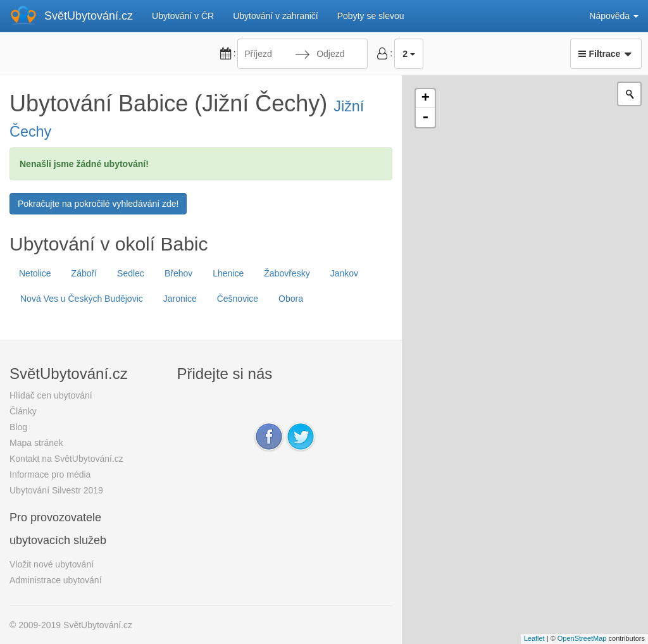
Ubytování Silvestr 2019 (56, 490)
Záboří (84, 273)
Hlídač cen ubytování (51, 395)
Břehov (178, 273)
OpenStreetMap (582, 638)
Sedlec (131, 273)
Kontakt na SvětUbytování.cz (66, 459)
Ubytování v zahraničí (276, 16)
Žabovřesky (287, 273)
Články (23, 411)
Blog (18, 427)
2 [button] (409, 54)
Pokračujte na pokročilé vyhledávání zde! (98, 204)
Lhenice (228, 273)
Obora (291, 299)
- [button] (425, 118)
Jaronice (180, 299)
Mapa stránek (36, 443)
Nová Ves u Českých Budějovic (82, 299)
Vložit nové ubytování (52, 564)
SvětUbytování (89, 16)
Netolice (35, 273)
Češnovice (238, 299)
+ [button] (426, 99)
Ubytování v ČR (183, 16)
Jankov (344, 273)
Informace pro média (50, 474)
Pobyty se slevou (371, 16)
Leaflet (534, 638)
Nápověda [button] (614, 16)
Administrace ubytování (56, 580)
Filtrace (606, 54)
